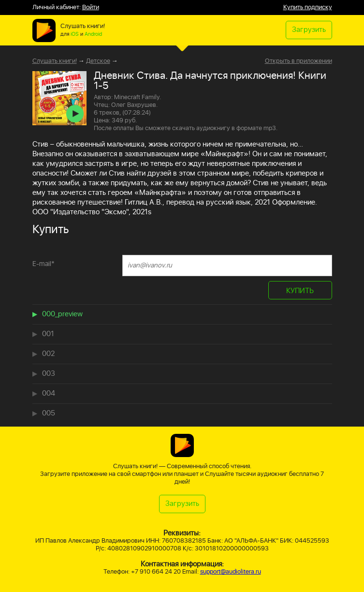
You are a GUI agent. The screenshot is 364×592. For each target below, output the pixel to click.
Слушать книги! (55, 61)
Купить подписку (308, 7)
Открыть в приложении (298, 61)
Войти (91, 7)
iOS (75, 34)
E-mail (44, 264)
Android (93, 34)
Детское (98, 61)
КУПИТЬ (300, 291)
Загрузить (309, 30)
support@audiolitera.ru (231, 572)
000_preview (62, 314)
